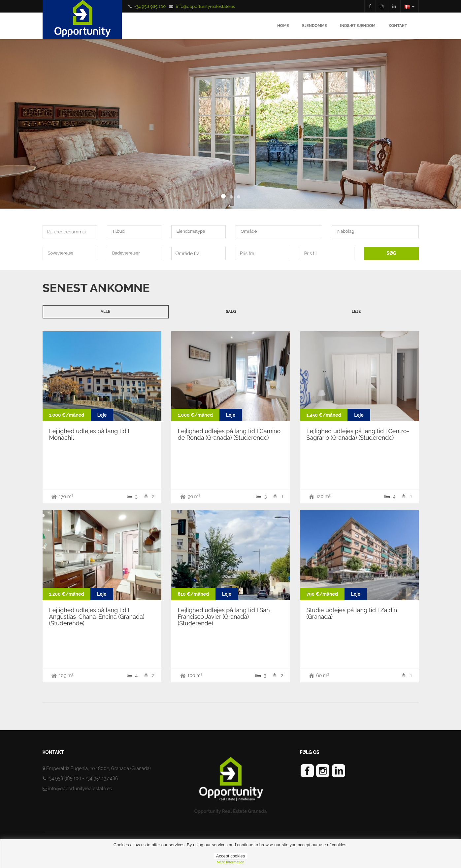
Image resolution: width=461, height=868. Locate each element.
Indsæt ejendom (358, 26)
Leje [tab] (356, 312)
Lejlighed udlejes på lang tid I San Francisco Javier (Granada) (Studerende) (224, 617)
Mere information (231, 862)
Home (283, 26)
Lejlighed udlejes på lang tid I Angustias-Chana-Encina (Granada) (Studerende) (97, 617)
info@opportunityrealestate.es (205, 6)
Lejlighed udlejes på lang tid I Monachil (89, 434)
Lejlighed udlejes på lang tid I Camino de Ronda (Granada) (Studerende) (229, 434)
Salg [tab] (231, 312)
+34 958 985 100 (150, 6)
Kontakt (398, 26)
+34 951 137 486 (102, 778)
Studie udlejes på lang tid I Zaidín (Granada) (352, 613)
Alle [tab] (105, 312)
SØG (391, 253)
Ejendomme (314, 26)
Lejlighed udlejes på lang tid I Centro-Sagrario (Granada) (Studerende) (358, 434)
